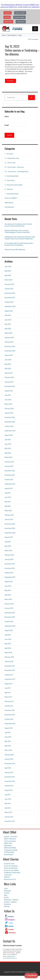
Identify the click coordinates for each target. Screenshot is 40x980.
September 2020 (10, 533)
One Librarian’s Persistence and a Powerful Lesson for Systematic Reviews (18, 225)
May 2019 (8, 590)
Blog (5, 895)
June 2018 (8, 639)
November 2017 (10, 670)
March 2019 (8, 599)
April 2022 (8, 453)
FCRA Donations (9, 852)
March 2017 (8, 697)
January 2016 (9, 759)
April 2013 (8, 808)
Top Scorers (8, 875)
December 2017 (10, 666)
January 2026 (9, 289)
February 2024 (9, 377)
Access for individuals (11, 868)
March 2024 (8, 373)
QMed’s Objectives (10, 839)
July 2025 (8, 315)
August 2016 (9, 728)
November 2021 (10, 475)
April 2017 (8, 693)
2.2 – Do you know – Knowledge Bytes (17, 171)
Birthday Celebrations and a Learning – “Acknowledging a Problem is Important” (17, 231)
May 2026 (8, 271)
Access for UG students (11, 870)
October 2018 (9, 622)
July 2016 (8, 732)
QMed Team (8, 843)
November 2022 (10, 422)
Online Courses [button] (20, 13)
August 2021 (9, 488)
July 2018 (8, 635)
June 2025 (8, 320)
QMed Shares (9, 203)
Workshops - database (11, 900)
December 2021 (10, 471)
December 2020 (10, 524)
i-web (6, 888)
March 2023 (8, 404)
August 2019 (9, 582)
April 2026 (8, 275)
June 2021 (8, 497)
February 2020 (9, 555)
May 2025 (8, 324)
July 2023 (8, 395)
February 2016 (9, 755)
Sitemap (7, 906)
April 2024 (8, 369)
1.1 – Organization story (12, 158)
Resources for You (10, 879)
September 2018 (10, 626)
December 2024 (10, 346)
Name (15, 119)
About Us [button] (8, 13)
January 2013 (9, 817)
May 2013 (8, 803)
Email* (15, 128)
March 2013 (8, 812)
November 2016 (10, 715)
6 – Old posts (9, 189)
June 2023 (8, 400)
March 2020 (8, 551)
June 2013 (8, 799)
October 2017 (9, 675)
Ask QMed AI (31, 975)
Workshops (8, 891)
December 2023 (10, 386)
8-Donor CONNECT (11, 198)
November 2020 (10, 528)
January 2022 (9, 466)
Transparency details (11, 850)
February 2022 (9, 462)
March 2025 (8, 333)
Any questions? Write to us (10, 958)
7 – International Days (11, 194)
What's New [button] (8, 22)
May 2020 (8, 546)
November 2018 (10, 617)
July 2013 (8, 795)
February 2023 (9, 409)
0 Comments (34, 39)
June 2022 (8, 444)
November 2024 (10, 351)
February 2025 (9, 338)
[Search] (31, 98)
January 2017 (9, 706)
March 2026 (8, 280)
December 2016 (10, 710)
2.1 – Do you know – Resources (14, 167)
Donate (6, 897)
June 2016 (8, 737)
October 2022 (9, 426)
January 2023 (9, 413)
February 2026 (9, 284)
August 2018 (9, 630)
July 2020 (8, 542)
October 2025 (9, 302)
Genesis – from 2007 (11, 837)
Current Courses (9, 864)
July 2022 (8, 440)
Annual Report (9, 854)
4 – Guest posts (10, 180)
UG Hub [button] (7, 17)
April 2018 (8, 648)
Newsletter (8, 904)
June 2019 (8, 586)
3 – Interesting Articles (12, 176)
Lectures (7, 893)
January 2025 (9, 342)
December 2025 (10, 293)
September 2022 (10, 431)
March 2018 (8, 653)
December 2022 (10, 417)
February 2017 (9, 701)
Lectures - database (10, 902)
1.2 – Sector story (10, 163)
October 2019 (9, 573)
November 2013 (10, 781)
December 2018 (10, 613)
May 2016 (8, 741)
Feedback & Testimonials (12, 873)
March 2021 (8, 511)
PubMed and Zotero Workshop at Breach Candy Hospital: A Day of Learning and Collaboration (20, 238)
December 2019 (10, 564)
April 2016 (8, 746)
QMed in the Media (10, 848)
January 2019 (9, 608)
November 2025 (10, 298)
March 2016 (8, 750)
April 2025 (8, 329)
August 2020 (9, 537)
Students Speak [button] (19, 17)
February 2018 (9, 657)
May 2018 (8, 644)
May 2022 (8, 448)
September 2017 (10, 679)
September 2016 (10, 724)
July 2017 (8, 688)
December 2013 (10, 777)
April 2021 (8, 506)
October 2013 (9, 786)
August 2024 (9, 355)
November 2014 (10, 764)
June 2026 (8, 267)
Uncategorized (9, 207)
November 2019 (10, 568)
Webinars (7, 877)
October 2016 (9, 719)
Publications (8, 846)
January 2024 (9, 382)
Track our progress (10, 841)
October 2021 (9, 480)
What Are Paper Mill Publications (15, 250)
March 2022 (8, 457)
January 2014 (9, 772)
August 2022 (9, 435)
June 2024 (8, 360)
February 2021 (9, 515)
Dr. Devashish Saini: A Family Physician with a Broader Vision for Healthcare (19, 244)
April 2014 (8, 768)
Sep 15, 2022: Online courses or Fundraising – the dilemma (22, 50)
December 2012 (10, 821)
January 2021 (9, 519)
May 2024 (8, 364)
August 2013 (9, 790)
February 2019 (9, 604)
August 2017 (9, 684)
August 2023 (9, 391)
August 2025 (9, 311)
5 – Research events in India (13, 185)
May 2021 (8, 502)
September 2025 (10, 306)
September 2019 (10, 577)
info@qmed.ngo (11, 956)
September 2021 (10, 484)
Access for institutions (11, 866)
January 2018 (9, 661)
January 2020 (9, 559)
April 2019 (8, 595)
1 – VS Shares (9, 154)
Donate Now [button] (21, 22)
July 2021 (8, 493)
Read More (10, 81)
